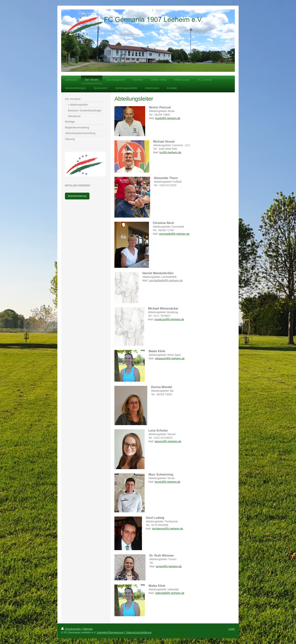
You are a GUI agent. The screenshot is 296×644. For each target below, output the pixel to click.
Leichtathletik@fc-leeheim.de (166, 280)
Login (232, 629)
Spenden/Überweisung (110, 632)
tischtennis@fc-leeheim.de (168, 529)
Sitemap (88, 629)
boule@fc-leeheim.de (168, 118)
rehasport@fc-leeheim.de (170, 358)
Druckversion (71, 629)
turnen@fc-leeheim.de (169, 566)
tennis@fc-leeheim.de (168, 482)
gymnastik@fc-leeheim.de (174, 234)
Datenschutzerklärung (139, 632)
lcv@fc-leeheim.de (170, 152)
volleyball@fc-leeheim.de (170, 593)
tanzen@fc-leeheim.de (168, 441)
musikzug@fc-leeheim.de (169, 319)
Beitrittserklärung (77, 196)
